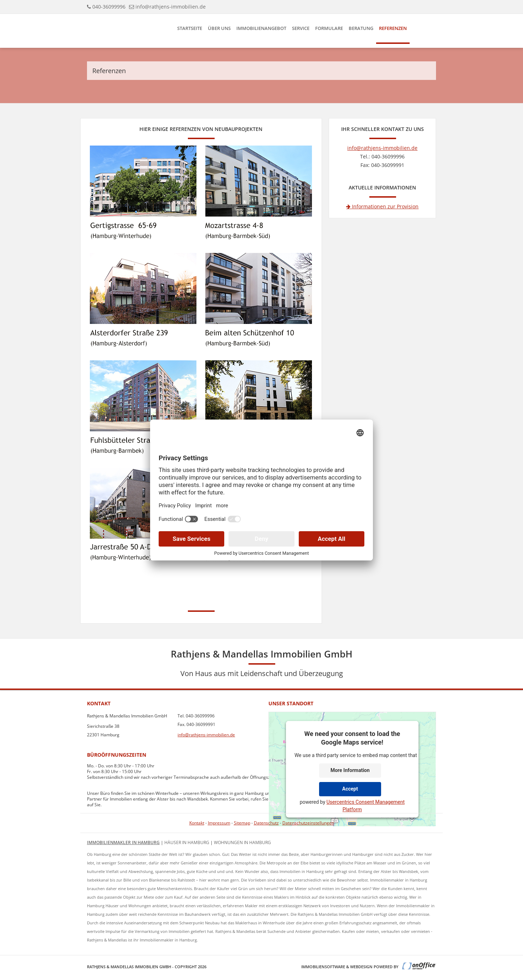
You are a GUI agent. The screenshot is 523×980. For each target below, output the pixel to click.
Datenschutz (266, 823)
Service (301, 28)
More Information (350, 770)
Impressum (219, 823)
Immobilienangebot (261, 28)
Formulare (329, 28)
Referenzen (393, 28)
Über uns (219, 28)
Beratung (361, 28)
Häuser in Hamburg (187, 842)
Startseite (190, 28)
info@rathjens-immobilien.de (171, 7)
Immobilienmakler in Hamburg (123, 842)
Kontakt (197, 823)
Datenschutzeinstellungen (308, 823)
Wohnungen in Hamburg (242, 842)
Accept (350, 789)
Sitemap (242, 823)
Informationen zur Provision (382, 206)
